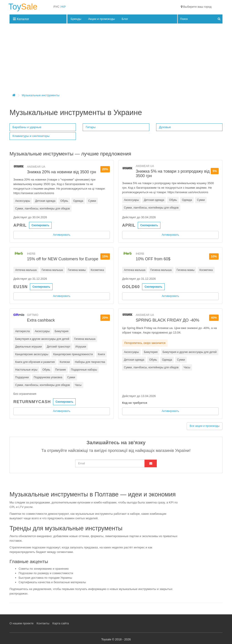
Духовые (165, 127)
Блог (125, 19)
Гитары (91, 127)
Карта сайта (60, 623)
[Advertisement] (116, 60)
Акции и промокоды (101, 19)
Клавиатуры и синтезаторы (31, 136)
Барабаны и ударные (27, 127)
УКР (63, 7)
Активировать (62, 235)
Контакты (43, 623)
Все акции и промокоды (205, 426)
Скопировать (40, 225)
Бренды (76, 19)
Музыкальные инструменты (41, 95)
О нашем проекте (22, 623)
